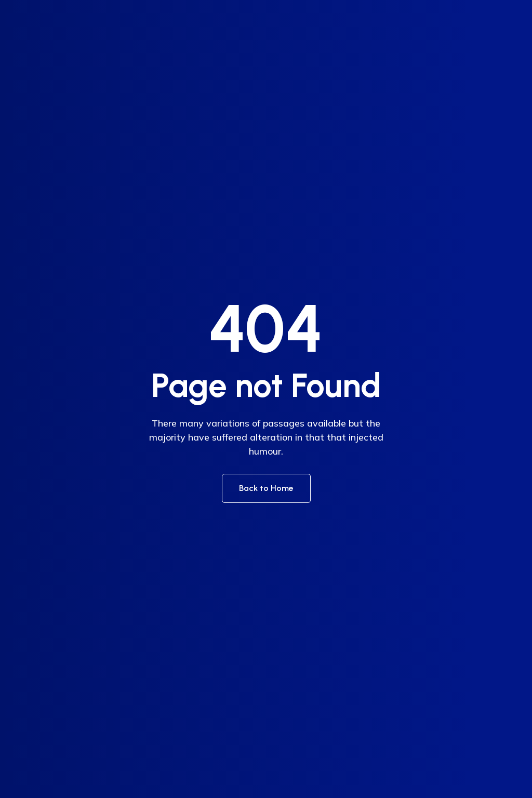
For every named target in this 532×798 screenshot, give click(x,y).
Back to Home (266, 488)
